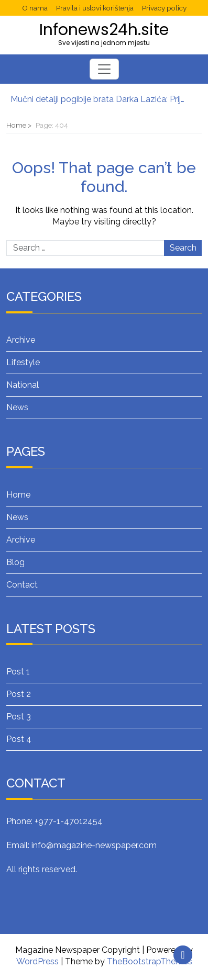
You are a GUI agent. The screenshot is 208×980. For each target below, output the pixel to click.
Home (18, 495)
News (17, 407)
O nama (35, 8)
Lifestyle (23, 362)
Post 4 (19, 739)
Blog (15, 562)
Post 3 (19, 717)
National (23, 385)
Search (183, 248)
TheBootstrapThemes (150, 961)
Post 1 (18, 672)
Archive (21, 340)
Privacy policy (164, 8)
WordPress (37, 961)
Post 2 (19, 694)
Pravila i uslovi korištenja (95, 8)
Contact (22, 585)
